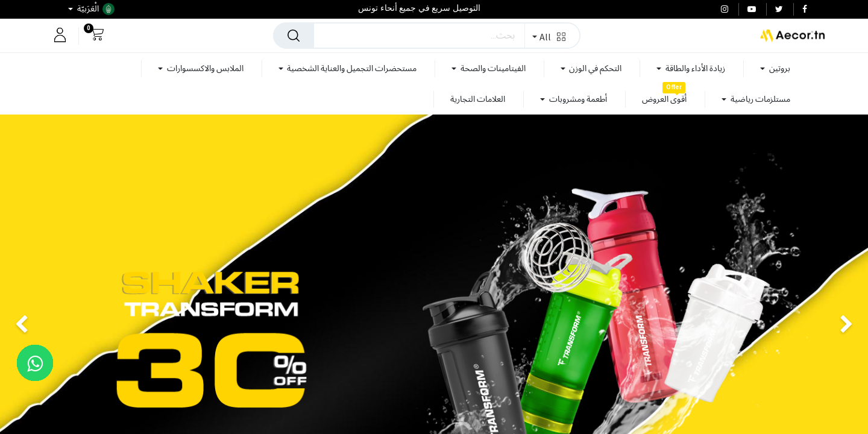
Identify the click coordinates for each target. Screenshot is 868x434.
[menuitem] (664, 99)
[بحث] (294, 36)
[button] (552, 36)
